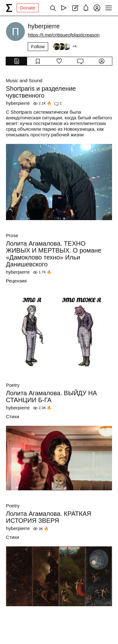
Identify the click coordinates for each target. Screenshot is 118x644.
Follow (38, 46)
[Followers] (65, 47)
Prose (12, 235)
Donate (28, 8)
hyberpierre (18, 103)
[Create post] (75, 8)
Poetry (13, 385)
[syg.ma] (9, 8)
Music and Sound (24, 80)
